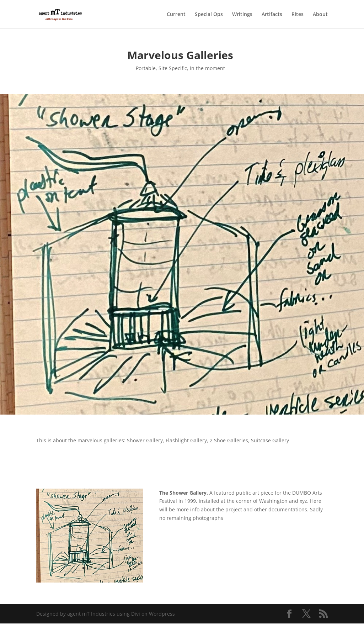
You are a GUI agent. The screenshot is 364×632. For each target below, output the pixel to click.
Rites (298, 15)
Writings (242, 15)
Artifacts (272, 15)
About (320, 15)
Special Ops (209, 15)
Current (176, 15)
